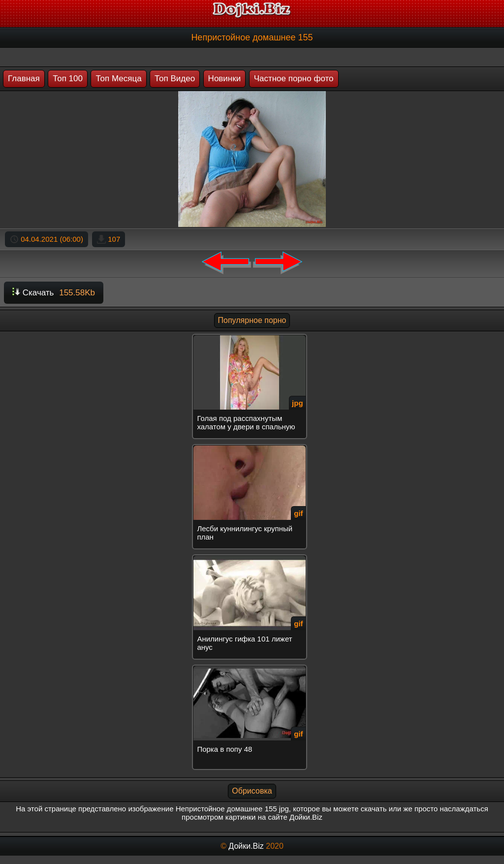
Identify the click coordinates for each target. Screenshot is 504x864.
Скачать (54, 293)
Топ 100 (68, 79)
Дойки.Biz (246, 846)
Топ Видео (175, 79)
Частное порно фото (294, 79)
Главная (24, 79)
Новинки (225, 79)
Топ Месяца (118, 79)
